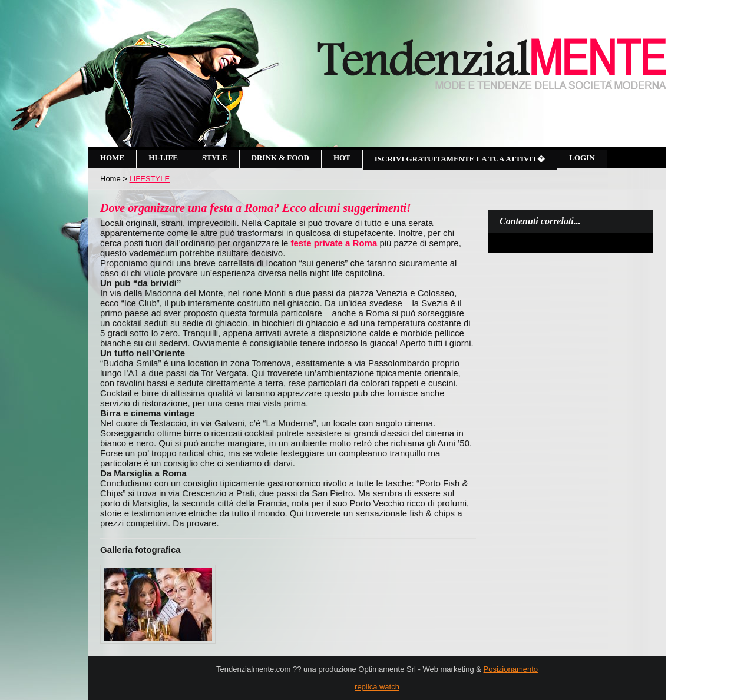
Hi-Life (163, 157)
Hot (342, 157)
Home (112, 157)
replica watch (377, 687)
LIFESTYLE (150, 179)
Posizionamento (511, 669)
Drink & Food (280, 157)
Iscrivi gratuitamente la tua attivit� (460, 159)
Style (215, 157)
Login (582, 157)
